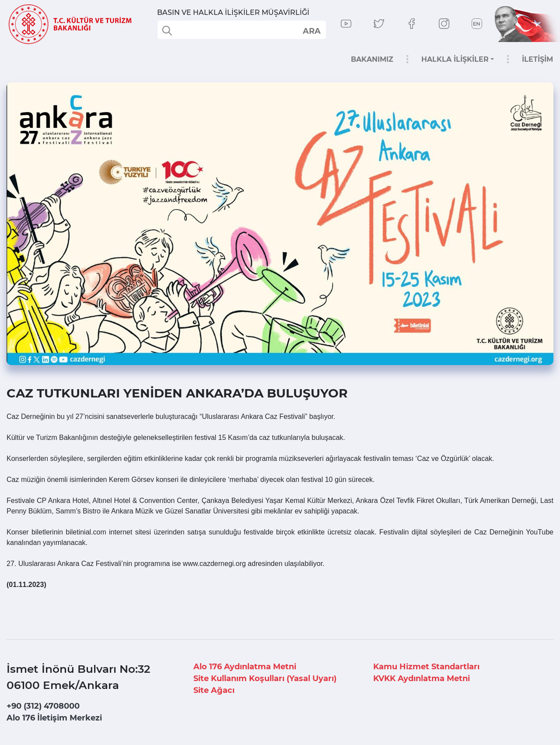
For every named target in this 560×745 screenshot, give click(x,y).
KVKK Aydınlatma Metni (422, 678)
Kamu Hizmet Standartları (426, 667)
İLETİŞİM (537, 59)
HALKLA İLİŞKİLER (455, 59)
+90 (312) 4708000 (43, 706)
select (311, 31)
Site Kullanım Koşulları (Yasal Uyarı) (265, 678)
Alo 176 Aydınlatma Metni (245, 667)
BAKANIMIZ (372, 59)
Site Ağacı (214, 690)
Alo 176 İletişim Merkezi (54, 718)
